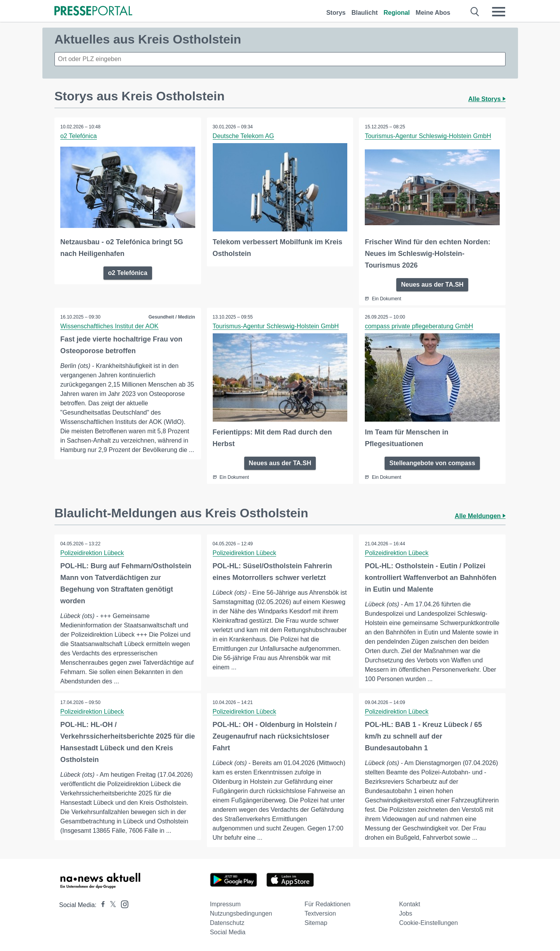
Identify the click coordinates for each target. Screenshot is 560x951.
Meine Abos (433, 13)
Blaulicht (365, 13)
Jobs (406, 913)
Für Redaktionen (327, 904)
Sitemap (316, 923)
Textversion (320, 913)
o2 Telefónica (79, 136)
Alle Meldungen (480, 516)
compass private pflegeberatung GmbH (419, 326)
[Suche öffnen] (475, 12)
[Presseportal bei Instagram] (122, 904)
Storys (336, 13)
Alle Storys (487, 99)
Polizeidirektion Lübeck (92, 553)
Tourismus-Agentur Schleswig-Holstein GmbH (428, 136)
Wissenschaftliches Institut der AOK (109, 326)
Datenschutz (227, 923)
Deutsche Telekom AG (243, 136)
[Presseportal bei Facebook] (101, 905)
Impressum (225, 904)
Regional (397, 13)
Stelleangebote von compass (432, 463)
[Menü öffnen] (499, 12)
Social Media (228, 932)
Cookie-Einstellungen (428, 923)
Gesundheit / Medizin (172, 317)
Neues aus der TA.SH (432, 285)
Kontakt (409, 904)
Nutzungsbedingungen (241, 913)
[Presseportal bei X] (111, 905)
